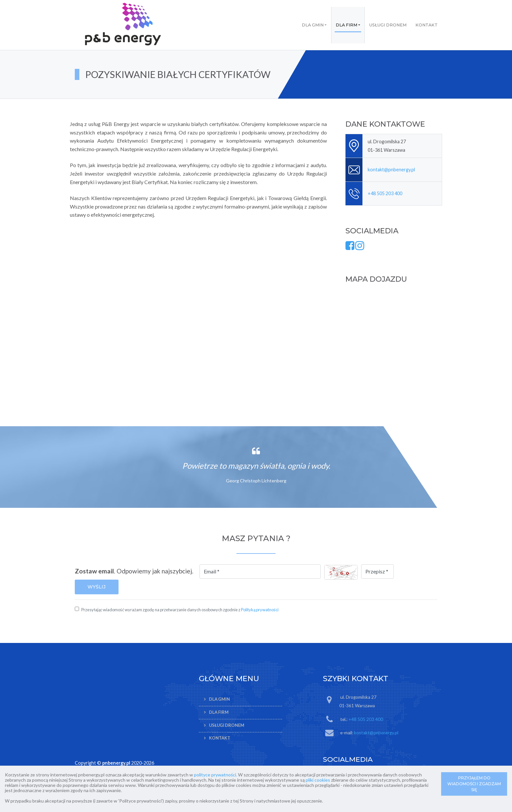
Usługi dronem (388, 25)
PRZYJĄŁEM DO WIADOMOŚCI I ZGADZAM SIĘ (474, 784)
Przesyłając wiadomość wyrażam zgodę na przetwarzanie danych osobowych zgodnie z (180, 610)
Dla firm (346, 25)
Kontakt (426, 25)
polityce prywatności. (216, 775)
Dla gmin (313, 25)
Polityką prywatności (260, 610)
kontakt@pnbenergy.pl (391, 170)
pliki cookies (318, 780)
